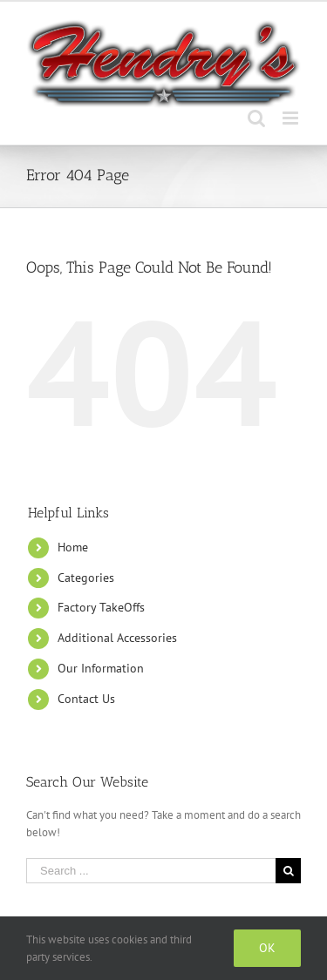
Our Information (101, 668)
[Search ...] (151, 871)
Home (73, 547)
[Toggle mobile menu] (292, 118)
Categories (86, 578)
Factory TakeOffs (101, 607)
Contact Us (86, 699)
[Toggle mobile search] (256, 118)
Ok (267, 948)
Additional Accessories (117, 638)
